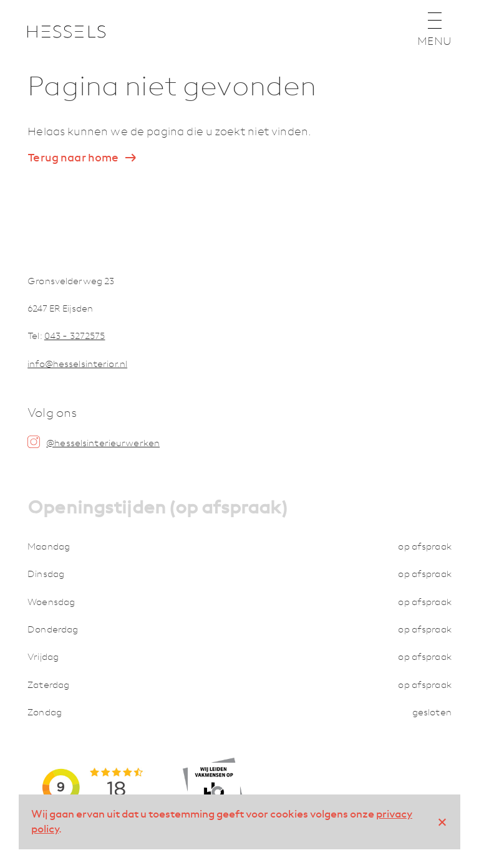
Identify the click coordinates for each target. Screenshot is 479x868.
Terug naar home (73, 158)
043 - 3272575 (75, 336)
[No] (442, 822)
